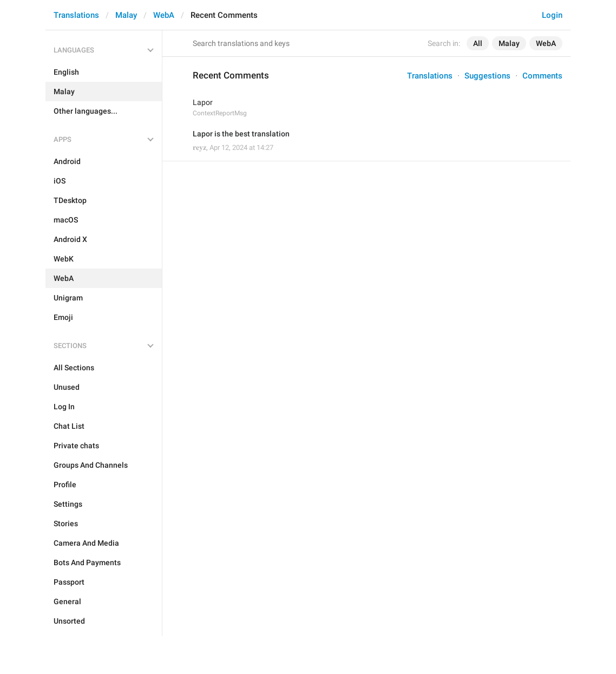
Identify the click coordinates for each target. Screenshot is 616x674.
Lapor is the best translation (241, 134)
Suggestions (487, 76)
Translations (76, 15)
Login (552, 15)
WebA (164, 15)
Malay (126, 15)
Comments (542, 76)
